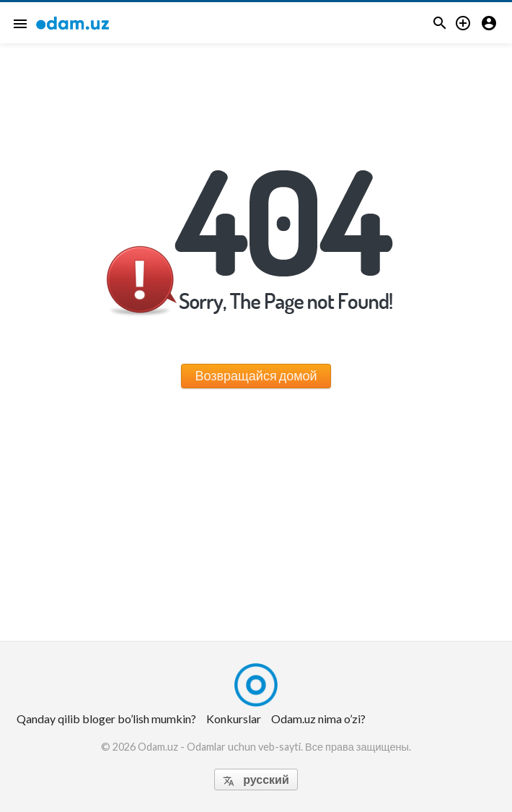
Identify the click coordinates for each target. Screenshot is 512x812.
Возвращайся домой (256, 375)
